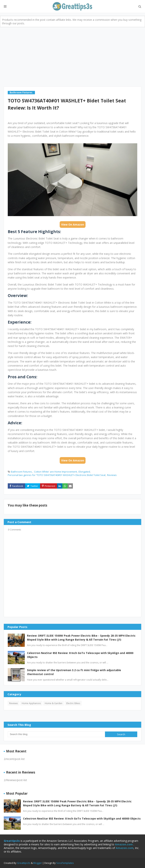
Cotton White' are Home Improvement (56, 472)
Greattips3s (24, 863)
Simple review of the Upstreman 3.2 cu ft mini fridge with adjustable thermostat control (74, 672)
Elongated (84, 472)
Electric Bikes (73, 703)
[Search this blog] (56, 734)
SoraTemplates (65, 863)
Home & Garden (54, 703)
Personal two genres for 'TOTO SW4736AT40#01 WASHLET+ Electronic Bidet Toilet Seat (57, 475)
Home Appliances (31, 703)
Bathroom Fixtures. (22, 472)
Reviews (112, 475)
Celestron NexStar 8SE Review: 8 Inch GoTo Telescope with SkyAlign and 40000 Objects (80, 655)
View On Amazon (73, 224)
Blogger (38, 863)
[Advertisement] (72, 55)
